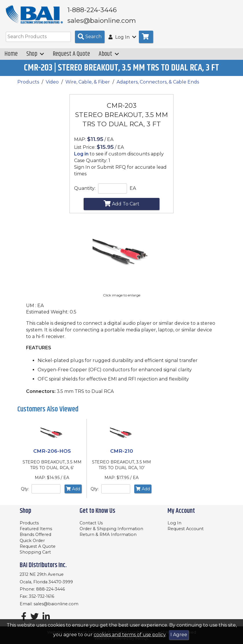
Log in (81, 155)
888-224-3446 (50, 589)
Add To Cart (122, 205)
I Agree (179, 635)
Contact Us (91, 523)
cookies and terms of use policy (130, 635)
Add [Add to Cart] (73, 490)
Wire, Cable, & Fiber (88, 83)
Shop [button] (35, 55)
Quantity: (85, 189)
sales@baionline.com (56, 604)
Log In (174, 523)
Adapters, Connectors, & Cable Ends (158, 83)
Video (52, 83)
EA (133, 189)
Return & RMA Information (108, 534)
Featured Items (36, 529)
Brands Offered (35, 534)
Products (28, 83)
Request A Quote (71, 55)
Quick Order (32, 541)
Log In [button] (122, 38)
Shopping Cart (35, 552)
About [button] (109, 55)
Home (11, 55)
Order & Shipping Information (111, 529)
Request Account (186, 529)
